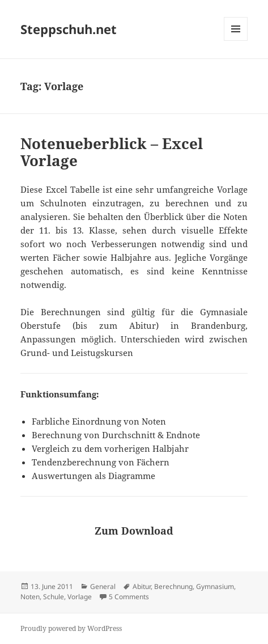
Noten (30, 597)
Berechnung (173, 586)
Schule (54, 597)
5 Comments (129, 597)
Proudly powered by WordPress (71, 628)
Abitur (142, 586)
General (103, 586)
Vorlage (80, 597)
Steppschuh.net (69, 29)
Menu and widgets (236, 41)
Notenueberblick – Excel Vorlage (112, 152)
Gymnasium (215, 586)
